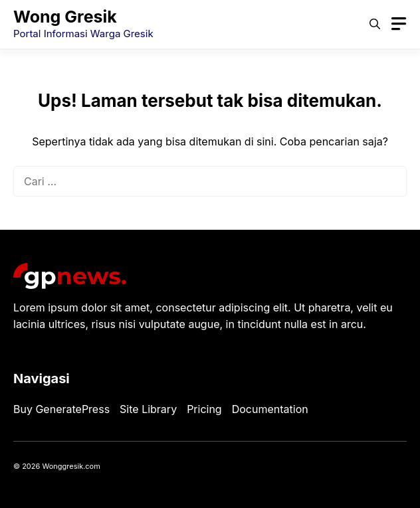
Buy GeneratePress (61, 409)
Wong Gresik (65, 17)
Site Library (148, 409)
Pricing (204, 409)
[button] (375, 24)
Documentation (270, 409)
